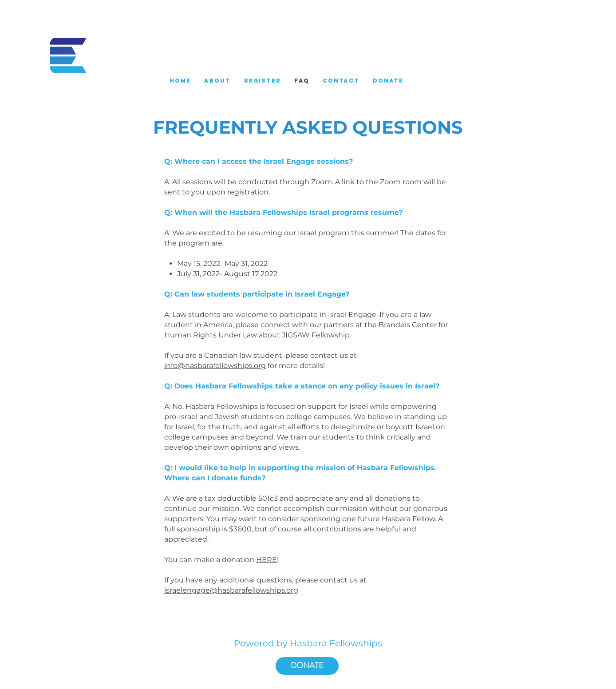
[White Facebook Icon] (472, 54)
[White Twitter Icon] (500, 54)
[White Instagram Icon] (486, 54)
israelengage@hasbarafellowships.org (231, 590)
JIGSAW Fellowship (316, 335)
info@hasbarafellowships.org (215, 366)
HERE (267, 560)
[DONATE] (307, 666)
